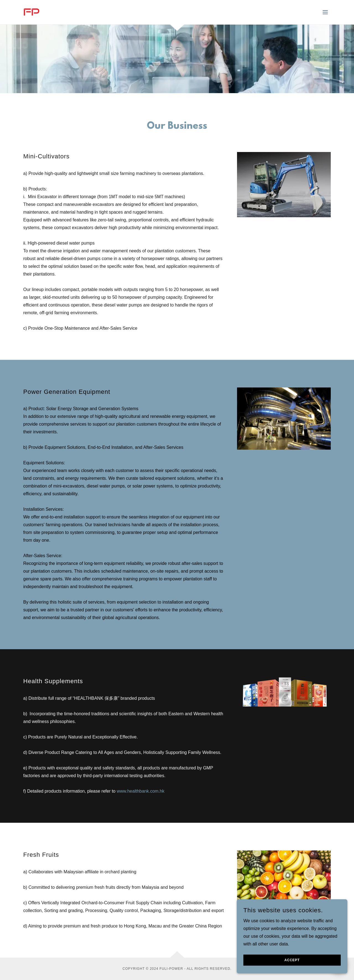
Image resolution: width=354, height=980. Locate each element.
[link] (31, 12)
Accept (292, 971)
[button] (325, 12)
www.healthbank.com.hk (141, 791)
